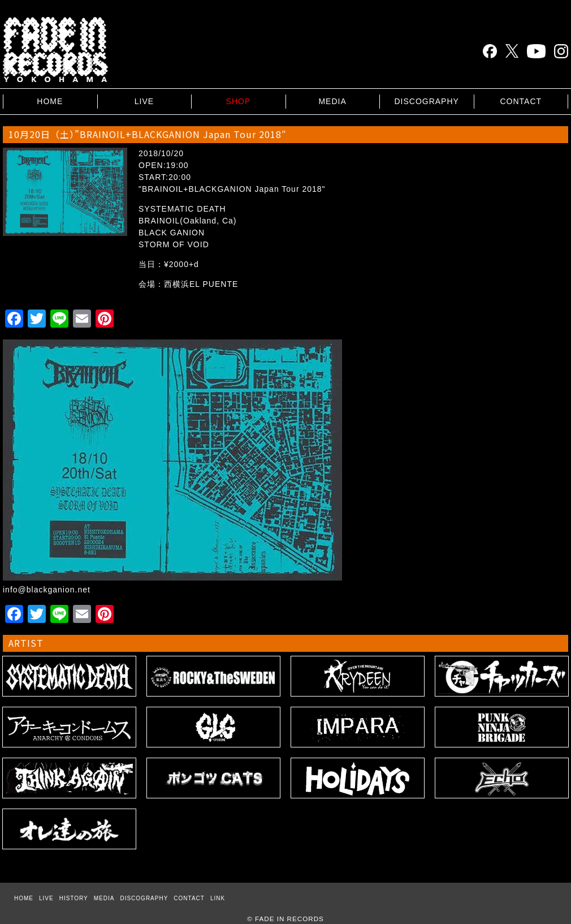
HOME (50, 101)
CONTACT (521, 101)
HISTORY (74, 898)
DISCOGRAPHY (426, 101)
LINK (218, 898)
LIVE (144, 101)
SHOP (239, 101)
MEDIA (332, 101)
